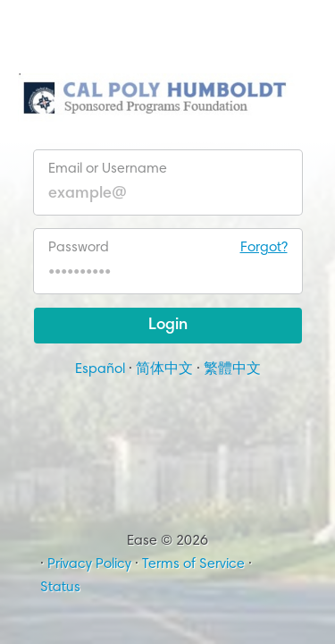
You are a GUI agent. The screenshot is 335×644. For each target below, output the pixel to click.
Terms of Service (193, 564)
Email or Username (108, 169)
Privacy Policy (89, 564)
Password (168, 248)
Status (60, 588)
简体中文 (164, 369)
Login (168, 326)
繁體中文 (232, 369)
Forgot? (264, 248)
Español (100, 369)
